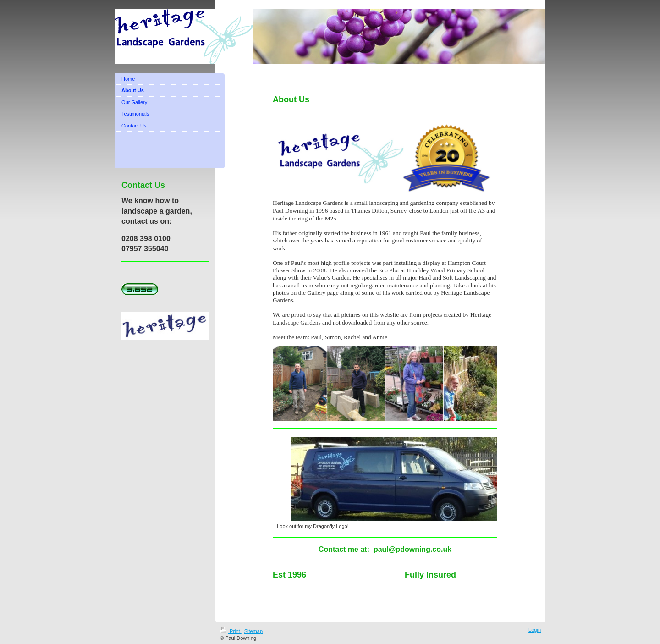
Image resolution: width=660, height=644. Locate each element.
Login (535, 630)
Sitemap (253, 631)
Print (231, 631)
